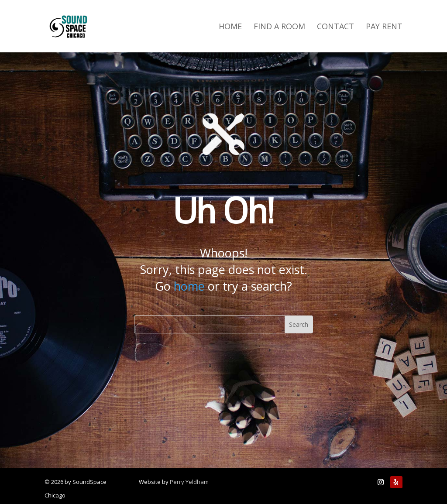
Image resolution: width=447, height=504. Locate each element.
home (189, 286)
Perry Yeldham (189, 482)
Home (230, 27)
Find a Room (279, 27)
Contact (335, 27)
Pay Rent (384, 27)
